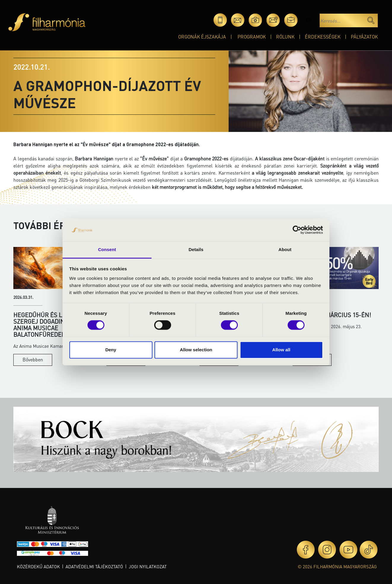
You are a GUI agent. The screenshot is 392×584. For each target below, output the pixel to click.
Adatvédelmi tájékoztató (94, 567)
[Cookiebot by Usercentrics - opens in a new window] (297, 230)
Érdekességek (323, 37)
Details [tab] (196, 249)
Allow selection (196, 350)
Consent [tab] (107, 249)
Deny (111, 350)
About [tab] (285, 249)
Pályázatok (364, 37)
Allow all (281, 350)
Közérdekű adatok (38, 567)
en (309, 20)
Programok (252, 37)
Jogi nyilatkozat (148, 567)
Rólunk (285, 37)
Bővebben (33, 359)
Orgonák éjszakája (202, 37)
